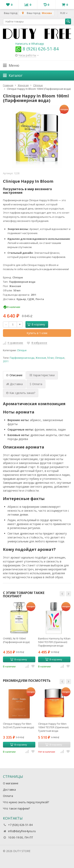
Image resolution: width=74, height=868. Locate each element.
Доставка (9, 790)
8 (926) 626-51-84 (37, 49)
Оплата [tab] (36, 384)
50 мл (50, 358)
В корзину (36, 324)
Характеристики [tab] (42, 375)
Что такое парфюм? (16, 808)
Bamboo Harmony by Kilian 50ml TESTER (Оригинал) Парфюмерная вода (54, 642)
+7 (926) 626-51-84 (20, 825)
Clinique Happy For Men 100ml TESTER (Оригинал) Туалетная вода (53, 727)
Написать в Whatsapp (30, 44)
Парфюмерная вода (22, 358)
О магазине (11, 783)
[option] (19, 635)
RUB (64, 13)
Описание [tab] (14, 375)
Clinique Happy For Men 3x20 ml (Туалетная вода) (18, 725)
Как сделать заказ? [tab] (21, 393)
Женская (41, 358)
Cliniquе (22, 350)
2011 (6, 361)
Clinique (60, 358)
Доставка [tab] (14, 384)
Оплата (8, 796)
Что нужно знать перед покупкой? (26, 802)
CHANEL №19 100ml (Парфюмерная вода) (16, 640)
